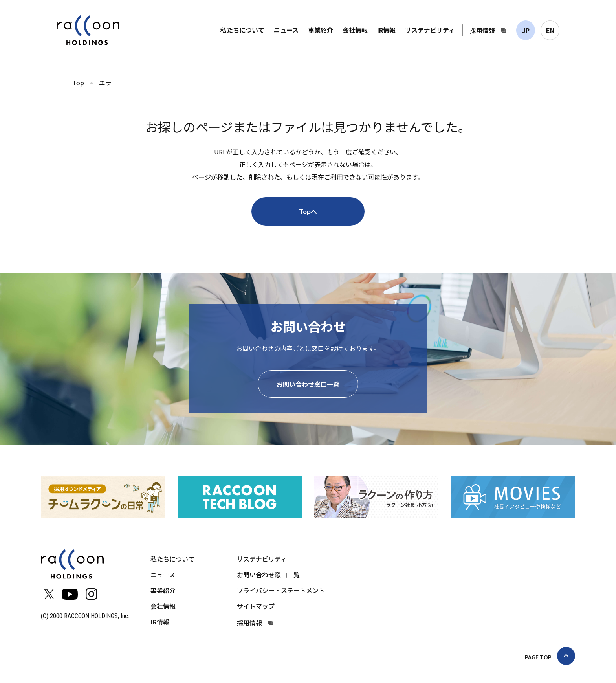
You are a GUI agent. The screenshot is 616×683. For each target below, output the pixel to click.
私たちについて (242, 30)
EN (550, 30)
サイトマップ (256, 606)
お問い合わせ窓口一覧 (308, 384)
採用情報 (482, 30)
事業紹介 (321, 30)
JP (526, 30)
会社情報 (355, 30)
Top (78, 83)
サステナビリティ (430, 30)
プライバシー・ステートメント (281, 590)
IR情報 (386, 30)
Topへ (308, 211)
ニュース (286, 30)
